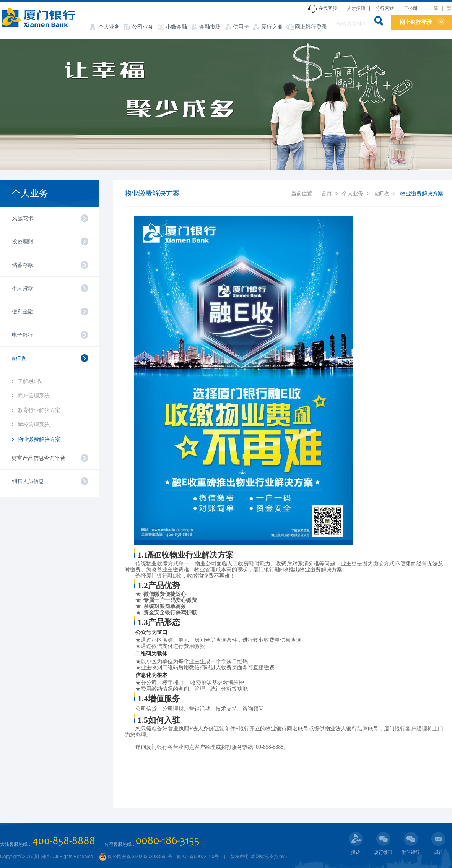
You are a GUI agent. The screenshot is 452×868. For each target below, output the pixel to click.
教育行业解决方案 (39, 410)
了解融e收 (30, 381)
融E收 (382, 193)
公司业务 (143, 27)
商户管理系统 (34, 396)
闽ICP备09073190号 (198, 857)
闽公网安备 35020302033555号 (136, 857)
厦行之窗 (272, 27)
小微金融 (176, 27)
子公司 (411, 8)
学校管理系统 (34, 425)
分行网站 (385, 8)
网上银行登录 (311, 27)
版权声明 (239, 857)
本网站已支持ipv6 (268, 857)
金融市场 (210, 27)
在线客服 (328, 8)
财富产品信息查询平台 (39, 458)
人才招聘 (356, 8)
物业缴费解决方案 (39, 439)
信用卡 (241, 27)
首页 (327, 193)
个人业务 (109, 27)
